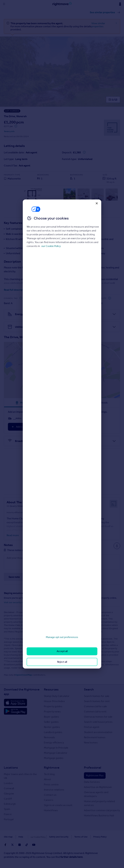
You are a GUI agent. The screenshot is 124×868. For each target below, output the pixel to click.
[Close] (97, 203)
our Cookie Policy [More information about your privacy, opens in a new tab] (51, 246)
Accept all (62, 651)
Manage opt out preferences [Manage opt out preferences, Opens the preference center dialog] (62, 637)
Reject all (62, 662)
